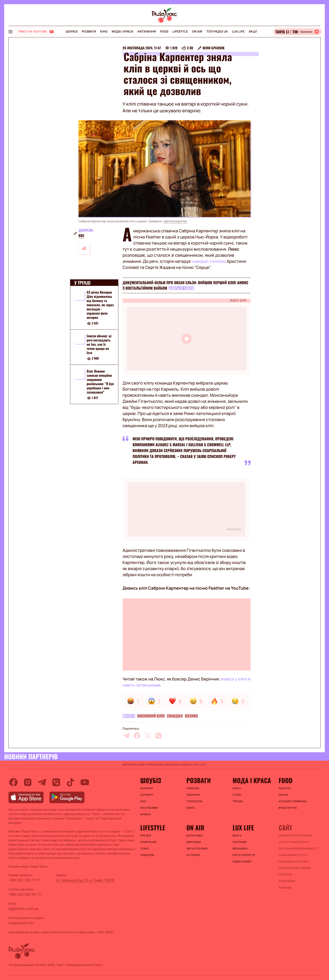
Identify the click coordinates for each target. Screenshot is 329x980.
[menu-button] (10, 32)
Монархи (147, 788)
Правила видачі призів (295, 868)
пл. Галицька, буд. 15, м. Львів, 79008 (85, 880)
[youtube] (85, 782)
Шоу (143, 801)
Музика (191, 716)
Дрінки (283, 795)
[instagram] (28, 782)
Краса (237, 788)
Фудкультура (288, 808)
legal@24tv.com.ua (23, 909)
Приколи (193, 788)
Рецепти (285, 788)
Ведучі (237, 836)
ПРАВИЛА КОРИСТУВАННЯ (295, 836)
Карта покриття (244, 855)
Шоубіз (72, 32)
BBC (81, 236)
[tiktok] (70, 782)
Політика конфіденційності (298, 849)
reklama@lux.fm (21, 923)
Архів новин (287, 881)
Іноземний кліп (151, 716)
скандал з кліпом (209, 261)
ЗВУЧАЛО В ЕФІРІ (197, 849)
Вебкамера (240, 849)
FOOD (164, 32)
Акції (253, 32)
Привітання (148, 842)
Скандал (175, 716)
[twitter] (148, 736)
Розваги (89, 32)
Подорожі (147, 855)
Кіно (104, 32)
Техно (144, 849)
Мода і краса (122, 32)
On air (197, 32)
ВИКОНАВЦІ (194, 842)
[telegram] (126, 736)
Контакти (285, 875)
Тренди (238, 801)
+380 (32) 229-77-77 (24, 880)
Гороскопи (194, 801)
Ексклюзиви (149, 808)
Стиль (237, 795)
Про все (146, 836)
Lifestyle (180, 32)
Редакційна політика (294, 862)
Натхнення (147, 32)
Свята (191, 808)
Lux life (238, 32)
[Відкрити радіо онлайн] (298, 32)
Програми (240, 842)
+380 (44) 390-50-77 (25, 894)
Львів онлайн (242, 862)
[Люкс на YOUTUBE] (36, 32)
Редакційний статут (293, 855)
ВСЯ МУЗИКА (195, 836)
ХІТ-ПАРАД (193, 855)
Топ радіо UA (217, 32)
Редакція (285, 888)
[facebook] (137, 736)
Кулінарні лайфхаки (293, 801)
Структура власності (294, 842)
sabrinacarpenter (175, 221)
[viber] (158, 736)
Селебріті (147, 795)
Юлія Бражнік (213, 48)
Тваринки (193, 795)
